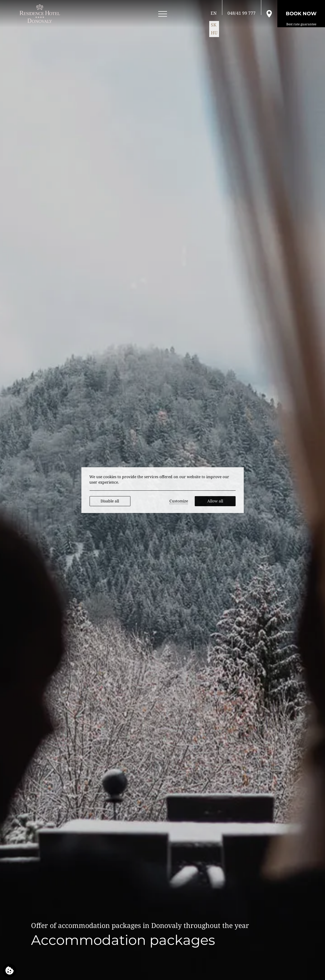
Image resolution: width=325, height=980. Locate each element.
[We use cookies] (10, 970)
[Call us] (242, 13)
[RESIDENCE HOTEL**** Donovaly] (41, 14)
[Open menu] (163, 14)
